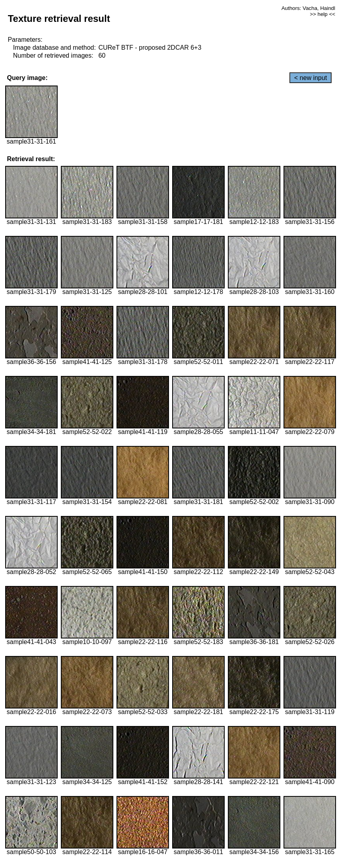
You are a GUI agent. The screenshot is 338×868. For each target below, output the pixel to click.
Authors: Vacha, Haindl (308, 8)
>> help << (322, 14)
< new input (311, 78)
